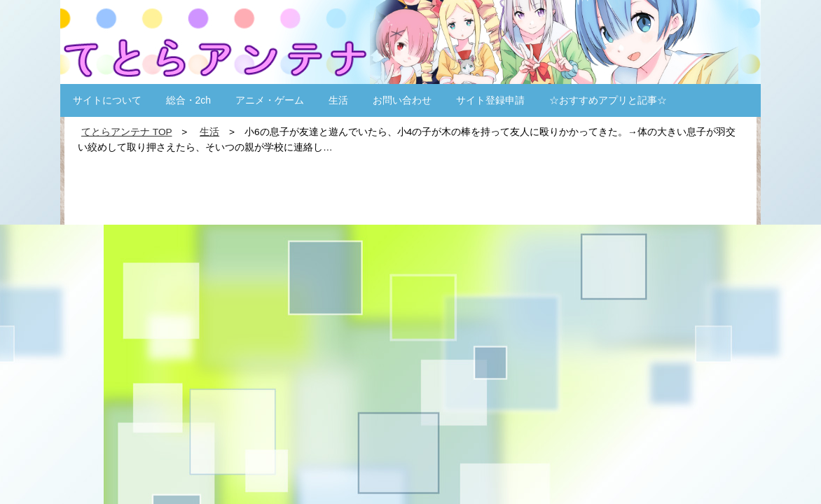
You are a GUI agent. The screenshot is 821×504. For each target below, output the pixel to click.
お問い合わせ (402, 100)
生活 (338, 100)
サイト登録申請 (490, 100)
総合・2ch (189, 100)
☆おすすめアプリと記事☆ (608, 100)
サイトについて (107, 100)
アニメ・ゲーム (270, 100)
